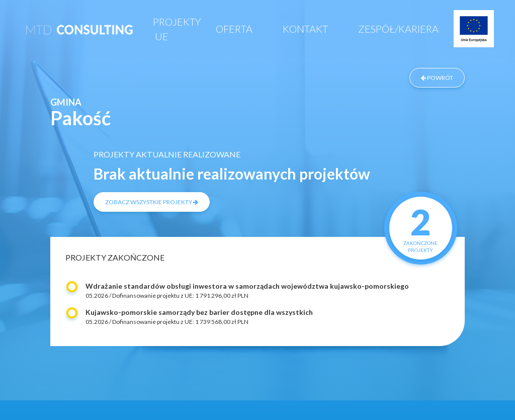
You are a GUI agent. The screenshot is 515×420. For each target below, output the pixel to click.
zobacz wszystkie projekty (152, 202)
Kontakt (305, 29)
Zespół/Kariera (398, 29)
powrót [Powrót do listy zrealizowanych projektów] (437, 78)
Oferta (234, 29)
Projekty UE (177, 29)
